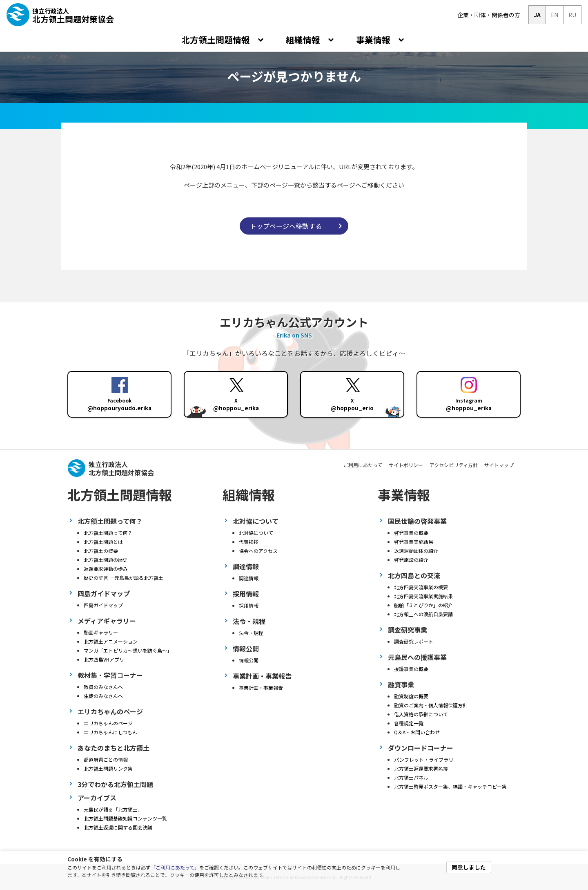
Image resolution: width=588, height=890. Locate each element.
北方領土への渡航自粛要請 (423, 614)
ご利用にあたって (175, 867)
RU (572, 15)
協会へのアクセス (258, 551)
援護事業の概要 (411, 669)
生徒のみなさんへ (103, 696)
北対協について (256, 533)
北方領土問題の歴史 (106, 560)
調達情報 (249, 578)
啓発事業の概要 (411, 533)
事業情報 (374, 40)
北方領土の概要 (101, 551)
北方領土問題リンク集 (108, 768)
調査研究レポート (414, 641)
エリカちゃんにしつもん (110, 732)
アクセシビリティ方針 (454, 465)
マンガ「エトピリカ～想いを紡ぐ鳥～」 (128, 650)
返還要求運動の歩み (106, 569)
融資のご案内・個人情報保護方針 (431, 705)
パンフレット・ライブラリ (424, 759)
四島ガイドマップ (103, 605)
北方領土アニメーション (111, 641)
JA (537, 15)
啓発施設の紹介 (411, 560)
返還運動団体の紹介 (416, 551)
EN (555, 15)
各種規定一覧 (409, 723)
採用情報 (249, 605)
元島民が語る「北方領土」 (113, 809)
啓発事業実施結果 (414, 542)
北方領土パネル (411, 777)
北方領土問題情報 (217, 40)
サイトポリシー (406, 465)
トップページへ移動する (286, 226)
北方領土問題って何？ (108, 533)
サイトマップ (499, 465)
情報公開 (249, 660)
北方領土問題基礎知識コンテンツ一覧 (125, 818)
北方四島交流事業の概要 (421, 587)
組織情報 (304, 40)
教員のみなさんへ (103, 687)
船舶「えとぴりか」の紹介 (423, 605)
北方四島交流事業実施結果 (423, 596)
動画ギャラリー (101, 632)
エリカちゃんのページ (108, 723)
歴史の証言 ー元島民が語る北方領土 (124, 578)
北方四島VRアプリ (104, 659)
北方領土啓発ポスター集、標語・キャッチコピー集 (450, 786)
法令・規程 (251, 633)
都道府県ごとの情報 (106, 759)
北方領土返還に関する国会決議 (118, 827)
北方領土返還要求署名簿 (421, 768)
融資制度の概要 (411, 696)
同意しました (469, 867)
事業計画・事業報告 (261, 688)
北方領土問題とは (103, 542)
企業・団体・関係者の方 (489, 15)
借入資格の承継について (421, 714)
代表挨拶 (249, 542)
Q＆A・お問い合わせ (417, 732)
